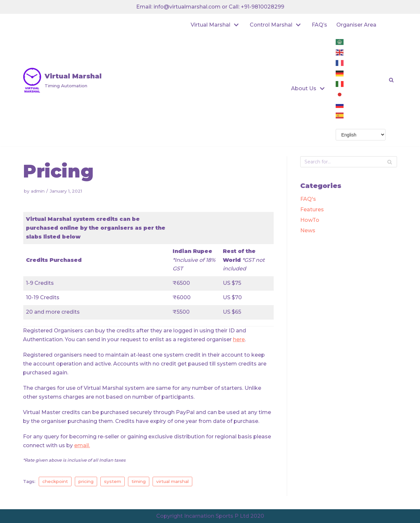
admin (38, 191)
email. (82, 445)
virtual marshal (172, 481)
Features (312, 209)
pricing (86, 481)
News (308, 230)
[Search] (390, 162)
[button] (391, 80)
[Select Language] (361, 135)
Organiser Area (356, 25)
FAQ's (308, 199)
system (113, 481)
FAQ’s (319, 25)
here (239, 339)
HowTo (310, 220)
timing (139, 481)
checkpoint (55, 481)
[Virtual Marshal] (62, 80)
